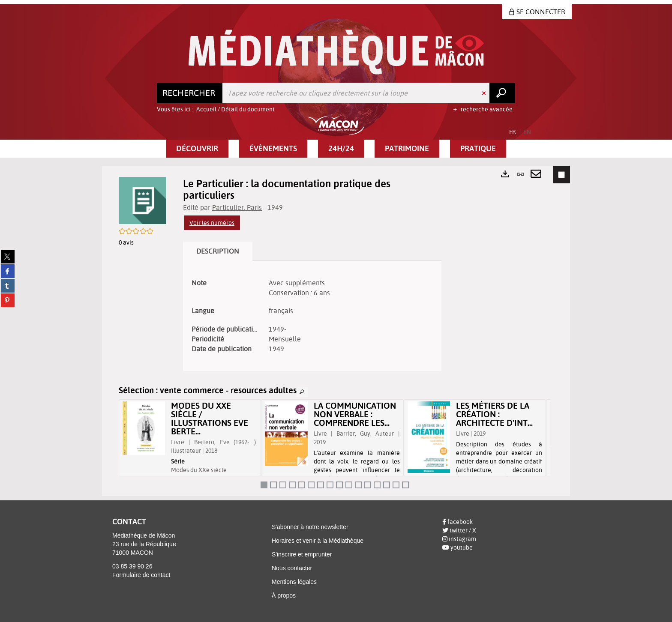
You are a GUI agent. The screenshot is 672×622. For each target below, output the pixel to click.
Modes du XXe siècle (199, 470)
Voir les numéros (212, 223)
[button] (197, 149)
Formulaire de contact (141, 575)
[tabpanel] (312, 316)
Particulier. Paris (237, 207)
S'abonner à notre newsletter (310, 527)
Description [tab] (218, 251)
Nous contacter (292, 568)
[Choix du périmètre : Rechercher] (190, 93)
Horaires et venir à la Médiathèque (318, 541)
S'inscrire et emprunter (302, 554)
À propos (284, 595)
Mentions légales (294, 582)
